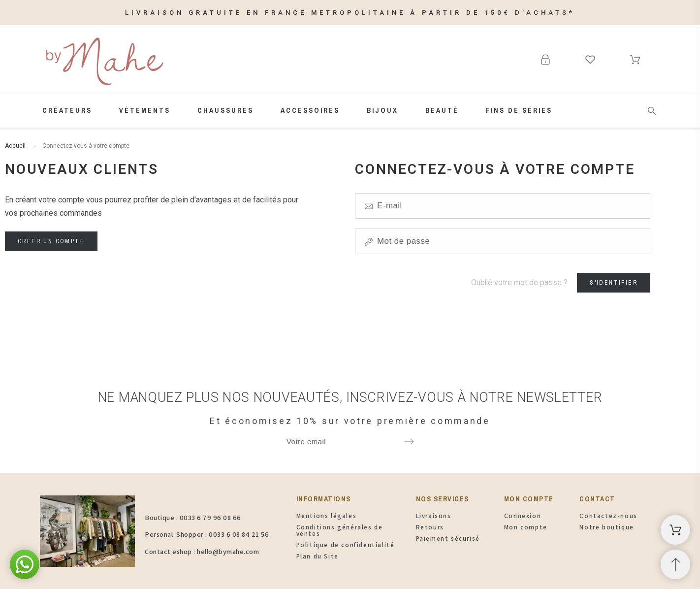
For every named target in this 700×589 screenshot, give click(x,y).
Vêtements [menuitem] (145, 110)
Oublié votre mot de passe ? (519, 282)
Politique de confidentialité (346, 545)
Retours (430, 527)
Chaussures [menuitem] (225, 110)
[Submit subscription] (409, 442)
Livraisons (434, 516)
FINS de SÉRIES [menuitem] (519, 110)
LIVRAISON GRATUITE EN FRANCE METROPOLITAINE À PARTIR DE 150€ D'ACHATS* (350, 13)
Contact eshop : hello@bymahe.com (202, 552)
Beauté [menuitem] (442, 110)
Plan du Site (318, 556)
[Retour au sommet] (675, 564)
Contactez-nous (608, 516)
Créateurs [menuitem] (67, 110)
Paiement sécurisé (448, 539)
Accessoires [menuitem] (310, 110)
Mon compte (526, 527)
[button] (25, 564)
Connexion (523, 516)
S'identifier (614, 283)
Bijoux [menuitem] (382, 110)
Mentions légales (327, 516)
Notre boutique (606, 527)
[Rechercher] (652, 111)
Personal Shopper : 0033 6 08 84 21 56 (207, 534)
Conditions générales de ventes (340, 530)
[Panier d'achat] (675, 530)
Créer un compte (51, 241)
